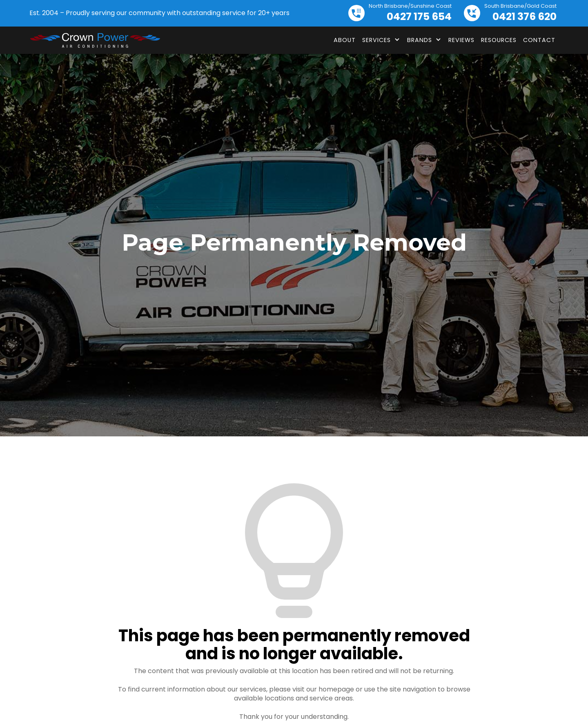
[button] (381, 40)
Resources (499, 40)
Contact (539, 40)
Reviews (461, 40)
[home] (95, 40)
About (345, 40)
